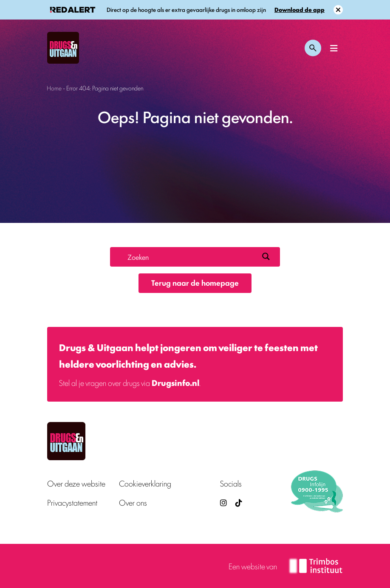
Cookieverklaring (145, 483)
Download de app (300, 10)
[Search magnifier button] (266, 256)
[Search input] (191, 256)
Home (54, 88)
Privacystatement (72, 502)
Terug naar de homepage (195, 282)
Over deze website (76, 483)
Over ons (133, 502)
